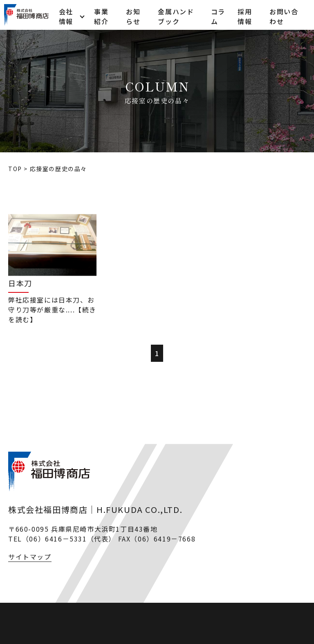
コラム (218, 15)
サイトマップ (30, 557)
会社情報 (66, 15)
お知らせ (133, 15)
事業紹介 (101, 15)
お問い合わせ (284, 15)
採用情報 (245, 15)
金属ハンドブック (176, 15)
